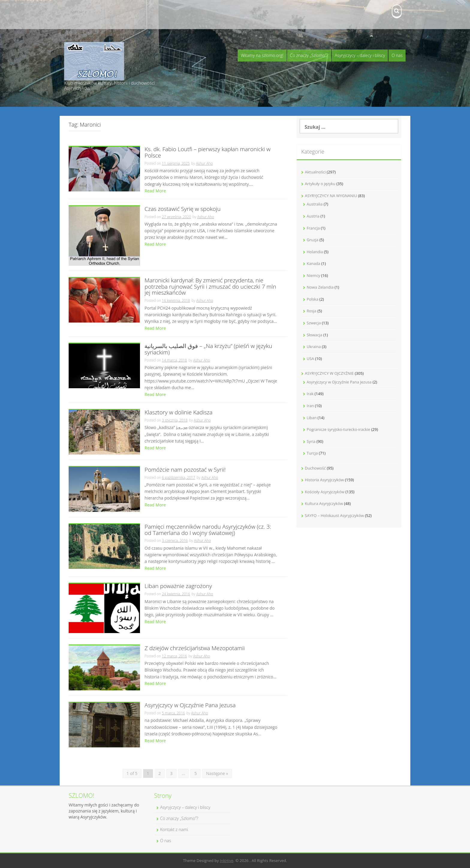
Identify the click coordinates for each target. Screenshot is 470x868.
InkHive (226, 860)
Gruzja (312, 240)
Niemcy (313, 275)
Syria (311, 441)
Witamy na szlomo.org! (262, 55)
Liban (312, 418)
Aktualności (315, 172)
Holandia (315, 252)
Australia (315, 204)
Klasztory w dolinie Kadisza (178, 413)
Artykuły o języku (320, 184)
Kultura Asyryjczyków (324, 503)
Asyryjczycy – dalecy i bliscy (360, 55)
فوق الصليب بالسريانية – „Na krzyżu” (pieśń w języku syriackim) (208, 350)
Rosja (312, 311)
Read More (155, 191)
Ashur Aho (204, 163)
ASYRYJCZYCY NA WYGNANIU (331, 196)
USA (310, 359)
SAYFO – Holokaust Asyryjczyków (334, 515)
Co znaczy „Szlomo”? (309, 55)
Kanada (314, 263)
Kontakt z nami (79, 15)
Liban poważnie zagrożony (178, 586)
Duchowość (315, 468)
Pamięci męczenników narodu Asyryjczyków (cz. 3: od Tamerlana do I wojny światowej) (208, 530)
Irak (310, 394)
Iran (310, 406)
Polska (312, 299)
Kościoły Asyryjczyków (325, 492)
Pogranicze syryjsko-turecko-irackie (338, 429)
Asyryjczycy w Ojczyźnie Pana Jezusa (190, 706)
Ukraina (314, 347)
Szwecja (314, 323)
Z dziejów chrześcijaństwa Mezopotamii (195, 649)
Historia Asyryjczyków (324, 480)
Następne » (217, 773)
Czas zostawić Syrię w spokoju (183, 209)
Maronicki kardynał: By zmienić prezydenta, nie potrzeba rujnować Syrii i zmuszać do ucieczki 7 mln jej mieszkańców (210, 287)
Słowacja (314, 335)
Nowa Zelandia (320, 287)
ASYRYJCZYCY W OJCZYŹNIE (329, 373)
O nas (397, 55)
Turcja (312, 453)
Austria (313, 216)
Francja (313, 228)
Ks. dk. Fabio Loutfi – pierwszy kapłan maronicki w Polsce (207, 153)
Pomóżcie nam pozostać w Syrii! (185, 470)
